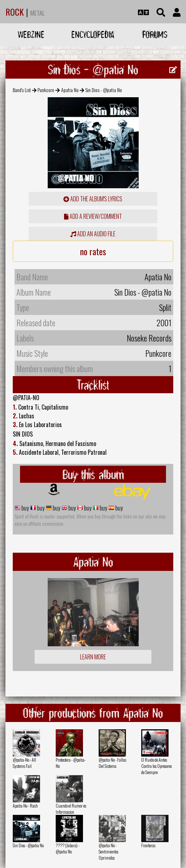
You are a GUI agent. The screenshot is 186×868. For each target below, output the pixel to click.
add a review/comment (93, 216)
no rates (93, 251)
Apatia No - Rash (25, 806)
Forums (155, 34)
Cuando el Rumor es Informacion (71, 809)
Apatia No (70, 90)
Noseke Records (149, 338)
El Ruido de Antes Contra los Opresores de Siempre (157, 766)
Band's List (22, 90)
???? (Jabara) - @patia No (68, 848)
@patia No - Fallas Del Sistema (112, 763)
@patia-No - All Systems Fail (24, 763)
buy (25, 508)
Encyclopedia (93, 34)
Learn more (93, 657)
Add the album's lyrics (93, 199)
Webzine (31, 34)
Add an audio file (93, 234)
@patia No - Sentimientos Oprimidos (108, 851)
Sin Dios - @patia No (28, 845)
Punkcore (46, 90)
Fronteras (148, 845)
